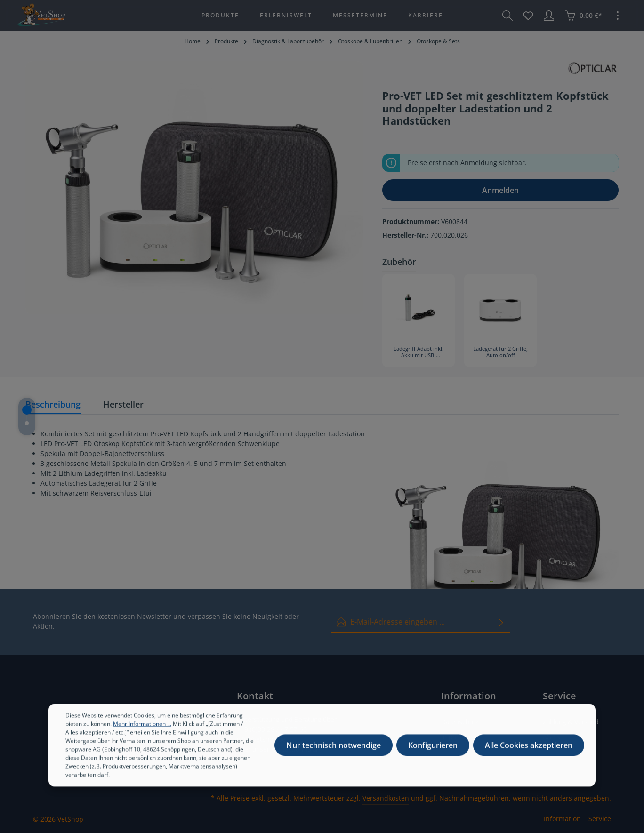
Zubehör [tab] (399, 262)
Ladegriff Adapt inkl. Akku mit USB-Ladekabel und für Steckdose (419, 352)
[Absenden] (501, 622)
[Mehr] (618, 16)
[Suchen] (507, 16)
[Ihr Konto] (549, 16)
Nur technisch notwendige (334, 756)
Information (562, 819)
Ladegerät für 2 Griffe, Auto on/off (500, 352)
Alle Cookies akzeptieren (529, 756)
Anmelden (500, 190)
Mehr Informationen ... (142, 735)
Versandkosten (386, 798)
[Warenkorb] (583, 16)
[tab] (53, 405)
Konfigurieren (433, 756)
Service (600, 819)
